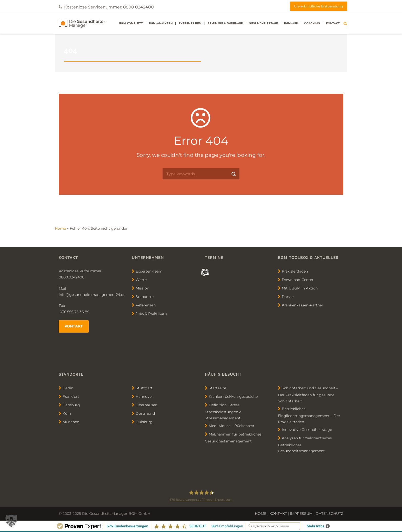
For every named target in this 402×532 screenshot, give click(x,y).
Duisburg (144, 422)
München (71, 422)
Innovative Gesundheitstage (307, 429)
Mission (142, 288)
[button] (11, 521)
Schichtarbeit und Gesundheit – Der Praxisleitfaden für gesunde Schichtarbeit (308, 395)
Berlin (68, 388)
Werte (141, 280)
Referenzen (146, 305)
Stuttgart (144, 388)
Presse (288, 297)
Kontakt (333, 23)
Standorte (145, 297)
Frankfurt (71, 396)
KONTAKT (278, 514)
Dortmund (145, 413)
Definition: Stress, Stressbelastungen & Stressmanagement (223, 412)
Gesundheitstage (264, 23)
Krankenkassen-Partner (303, 305)
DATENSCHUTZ (329, 514)
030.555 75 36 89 (74, 312)
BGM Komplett (131, 23)
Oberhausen (147, 405)
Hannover (144, 396)
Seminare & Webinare (225, 23)
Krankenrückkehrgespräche (233, 396)
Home (60, 228)
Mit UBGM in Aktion (300, 288)
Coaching (312, 23)
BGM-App (291, 23)
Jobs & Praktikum (151, 314)
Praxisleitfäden (295, 271)
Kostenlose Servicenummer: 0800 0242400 (109, 7)
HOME (261, 514)
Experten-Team (149, 271)
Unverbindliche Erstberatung (319, 6)
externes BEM (190, 23)
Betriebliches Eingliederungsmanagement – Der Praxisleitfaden (309, 415)
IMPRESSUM (301, 514)
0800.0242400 (72, 277)
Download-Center (298, 280)
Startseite (217, 388)
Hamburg (71, 405)
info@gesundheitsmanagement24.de (92, 295)
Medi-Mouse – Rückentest (232, 426)
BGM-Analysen (161, 23)
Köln (67, 413)
